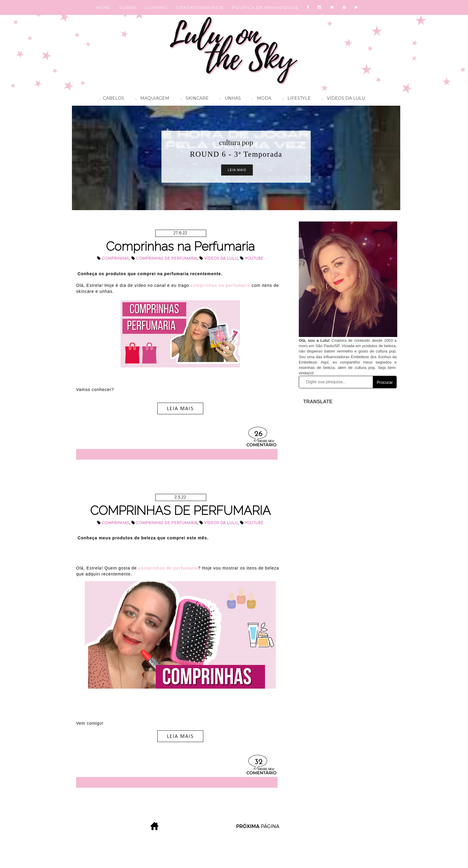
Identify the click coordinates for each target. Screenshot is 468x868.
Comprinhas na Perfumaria (180, 246)
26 (258, 434)
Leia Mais (237, 170)
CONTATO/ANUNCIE (200, 7)
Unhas (229, 99)
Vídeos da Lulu (342, 99)
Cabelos (110, 99)
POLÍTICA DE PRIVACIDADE (265, 7)
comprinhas (115, 259)
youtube (254, 259)
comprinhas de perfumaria (167, 259)
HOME (103, 7)
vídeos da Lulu (221, 259)
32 (259, 762)
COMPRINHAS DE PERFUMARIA (180, 511)
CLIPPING (156, 7)
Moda (260, 99)
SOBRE (128, 7)
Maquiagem (151, 99)
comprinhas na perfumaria (220, 285)
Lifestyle (295, 99)
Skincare (193, 99)
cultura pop (236, 142)
